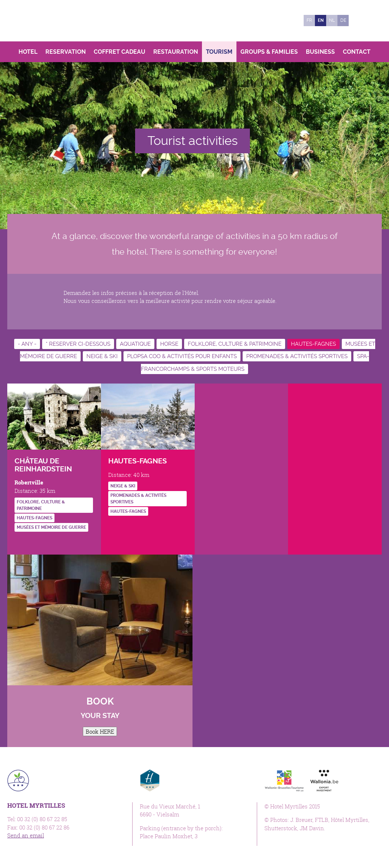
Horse (169, 344)
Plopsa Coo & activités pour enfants (182, 356)
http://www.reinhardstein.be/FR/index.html (20, 542)
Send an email (26, 835)
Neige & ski (102, 356)
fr (309, 20)
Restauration (176, 52)
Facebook (358, 21)
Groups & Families (269, 52)
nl (332, 20)
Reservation (66, 52)
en (321, 20)
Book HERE (100, 731)
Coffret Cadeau (119, 52)
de (343, 20)
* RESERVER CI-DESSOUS (78, 344)
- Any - (27, 344)
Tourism (219, 52)
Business (320, 52)
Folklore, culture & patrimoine (235, 344)
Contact (357, 52)
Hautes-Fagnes (313, 344)
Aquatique (135, 344)
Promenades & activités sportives (297, 356)
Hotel (28, 52)
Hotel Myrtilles (57, 21)
